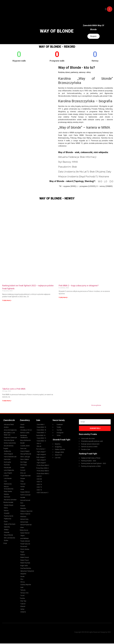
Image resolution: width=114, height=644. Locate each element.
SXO (109, 633)
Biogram (94, 37)
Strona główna (96, 406)
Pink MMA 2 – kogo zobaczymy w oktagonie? (79, 286)
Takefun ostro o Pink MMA (14, 389)
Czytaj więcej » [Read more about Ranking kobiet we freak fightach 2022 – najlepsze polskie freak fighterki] (7, 301)
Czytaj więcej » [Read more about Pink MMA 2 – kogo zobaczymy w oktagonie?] (63, 298)
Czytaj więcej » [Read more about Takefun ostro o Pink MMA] (7, 401)
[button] (106, 9)
